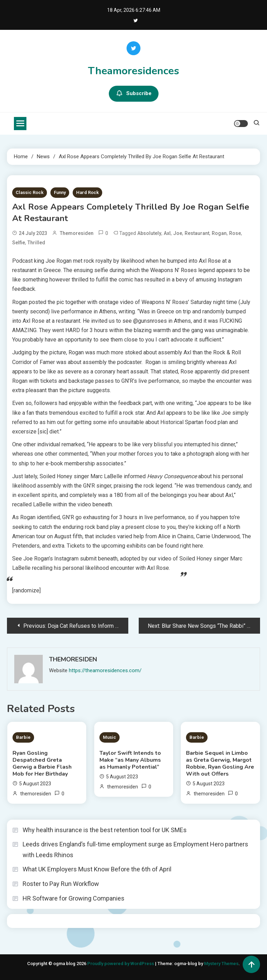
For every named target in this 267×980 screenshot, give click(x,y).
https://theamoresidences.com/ (105, 670)
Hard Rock (87, 192)
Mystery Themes (221, 964)
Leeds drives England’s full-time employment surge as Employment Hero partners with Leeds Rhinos (135, 850)
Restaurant (197, 233)
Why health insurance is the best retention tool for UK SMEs (105, 830)
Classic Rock (30, 192)
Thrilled (36, 243)
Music (110, 737)
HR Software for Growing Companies (74, 898)
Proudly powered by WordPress (121, 964)
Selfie (19, 243)
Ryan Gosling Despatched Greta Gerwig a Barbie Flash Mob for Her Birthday (42, 763)
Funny (60, 192)
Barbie (23, 737)
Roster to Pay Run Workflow (61, 884)
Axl (167, 233)
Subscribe (134, 94)
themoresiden (77, 233)
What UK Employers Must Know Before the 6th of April (97, 869)
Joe (178, 233)
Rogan (219, 233)
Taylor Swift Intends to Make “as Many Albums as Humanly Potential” (130, 760)
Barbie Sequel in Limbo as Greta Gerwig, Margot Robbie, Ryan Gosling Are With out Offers (220, 763)
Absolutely (149, 233)
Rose (235, 233)
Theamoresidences (133, 71)
